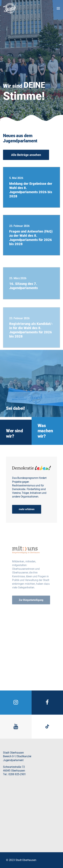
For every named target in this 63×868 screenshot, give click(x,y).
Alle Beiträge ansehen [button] (26, 160)
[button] (57, 8)
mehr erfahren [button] (27, 515)
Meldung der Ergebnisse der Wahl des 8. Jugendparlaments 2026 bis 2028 (31, 204)
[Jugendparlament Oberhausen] (10, 8)
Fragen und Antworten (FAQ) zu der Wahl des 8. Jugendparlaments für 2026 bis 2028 (31, 256)
